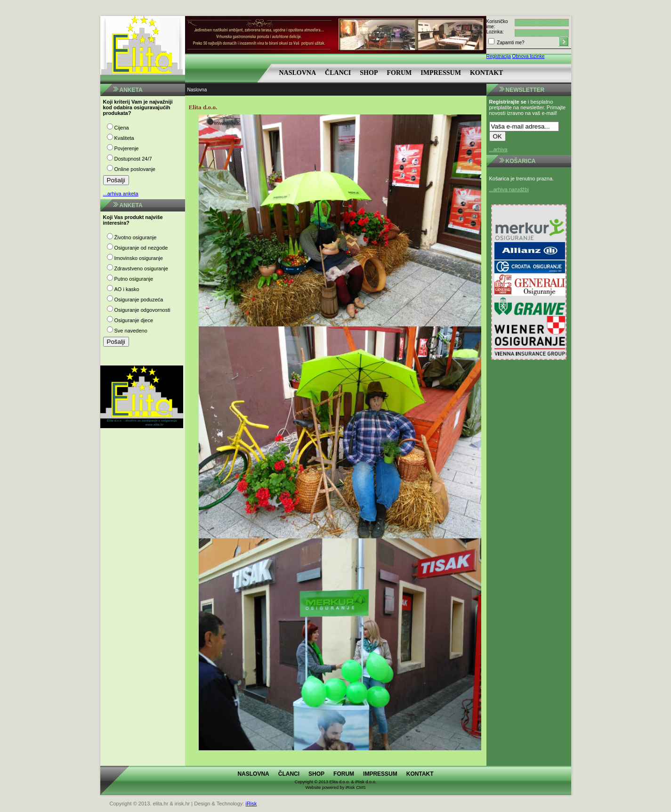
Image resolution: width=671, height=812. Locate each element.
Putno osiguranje (134, 279)
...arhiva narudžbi (509, 189)
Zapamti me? (510, 43)
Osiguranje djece (134, 320)
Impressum (441, 73)
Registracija (499, 56)
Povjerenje (127, 148)
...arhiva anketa (121, 194)
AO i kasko (127, 289)
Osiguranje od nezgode (141, 248)
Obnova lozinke (529, 56)
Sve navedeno (131, 331)
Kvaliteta (124, 138)
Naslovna (298, 73)
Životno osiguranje (136, 237)
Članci (338, 73)
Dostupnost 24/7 (133, 159)
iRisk (251, 804)
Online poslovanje (135, 169)
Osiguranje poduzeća (139, 300)
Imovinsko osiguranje (139, 258)
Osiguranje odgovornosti (142, 310)
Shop (369, 73)
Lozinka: (495, 32)
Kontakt (487, 73)
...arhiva (498, 149)
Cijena (122, 128)
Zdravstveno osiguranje (141, 268)
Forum (399, 73)
